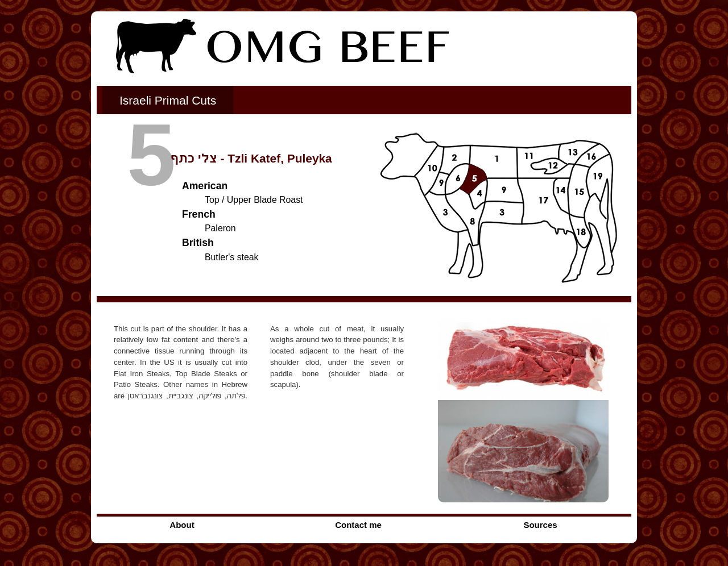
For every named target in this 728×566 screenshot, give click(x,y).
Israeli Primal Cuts (168, 100)
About (182, 525)
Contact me (358, 525)
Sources (540, 525)
